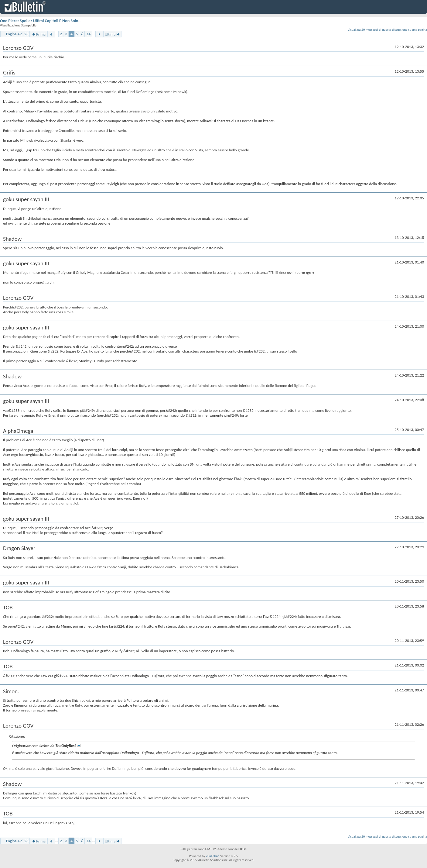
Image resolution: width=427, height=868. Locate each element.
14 (89, 34)
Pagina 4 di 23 (17, 34)
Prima (39, 34)
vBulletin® (213, 856)
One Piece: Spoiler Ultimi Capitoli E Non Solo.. (40, 21)
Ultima (112, 34)
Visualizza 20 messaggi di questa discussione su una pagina (387, 30)
